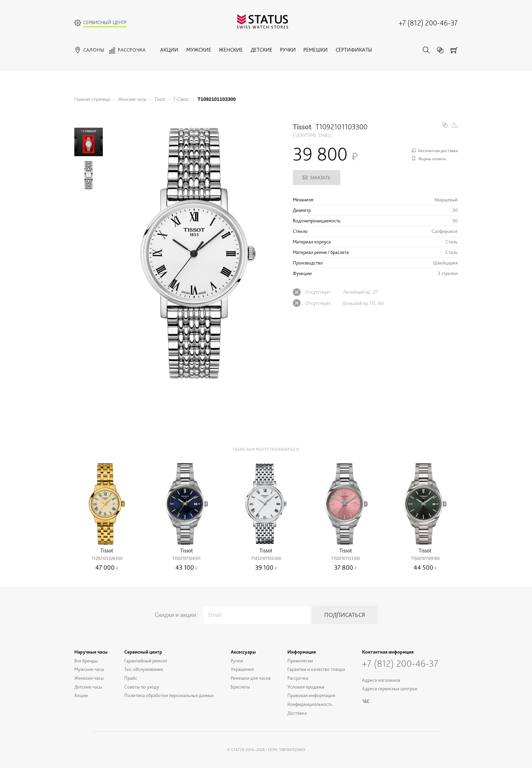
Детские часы (88, 687)
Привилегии (300, 661)
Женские (231, 50)
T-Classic (181, 99)
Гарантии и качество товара (316, 669)
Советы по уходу (142, 687)
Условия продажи (306, 687)
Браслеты (240, 687)
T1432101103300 (266, 558)
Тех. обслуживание (144, 669)
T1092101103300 (217, 99)
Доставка (297, 713)
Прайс (131, 678)
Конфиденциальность (310, 704)
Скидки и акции (175, 615)
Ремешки (316, 50)
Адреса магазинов (381, 680)
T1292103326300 (107, 558)
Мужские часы (89, 669)
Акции (169, 50)
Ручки (288, 50)
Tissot (160, 99)
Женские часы (132, 99)
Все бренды (86, 661)
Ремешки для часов (251, 678)
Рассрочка (298, 678)
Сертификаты (354, 50)
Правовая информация (311, 695)
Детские (262, 50)
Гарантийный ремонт (146, 661)
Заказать (317, 178)
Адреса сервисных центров (390, 688)
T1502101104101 (186, 558)
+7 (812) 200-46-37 (428, 23)
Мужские (199, 50)
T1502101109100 (425, 558)
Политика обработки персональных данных (169, 695)
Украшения (242, 669)
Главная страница (92, 99)
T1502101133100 (346, 558)
